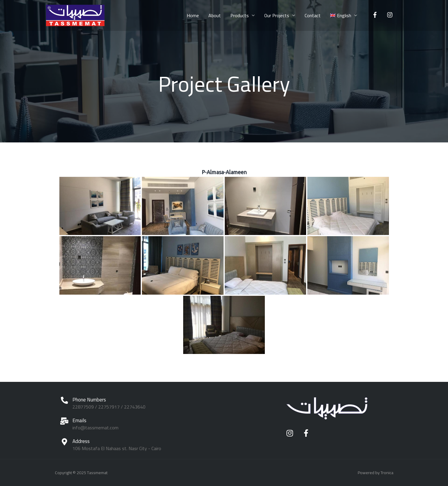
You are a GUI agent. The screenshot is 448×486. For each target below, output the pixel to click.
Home (193, 15)
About (215, 15)
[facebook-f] (376, 15)
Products (240, 15)
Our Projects (277, 15)
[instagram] (391, 15)
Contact (313, 15)
